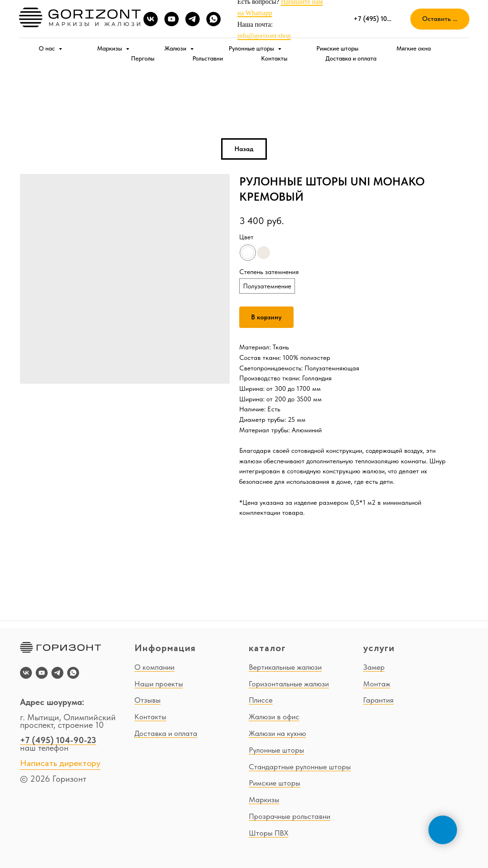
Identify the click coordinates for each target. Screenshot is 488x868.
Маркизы (110, 48)
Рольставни (208, 58)
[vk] (151, 19)
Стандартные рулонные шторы (300, 767)
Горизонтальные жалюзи (289, 684)
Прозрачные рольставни (290, 816)
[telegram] (193, 19)
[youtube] (172, 19)
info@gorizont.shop (264, 36)
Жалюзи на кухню (277, 733)
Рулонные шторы (252, 48)
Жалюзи (176, 48)
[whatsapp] (213, 19)
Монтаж (377, 684)
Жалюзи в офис (274, 717)
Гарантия (378, 700)
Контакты (274, 58)
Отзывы (147, 700)
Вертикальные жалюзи (285, 667)
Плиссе (261, 700)
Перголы (143, 58)
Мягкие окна (414, 48)
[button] (440, 19)
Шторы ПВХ (269, 833)
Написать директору (60, 764)
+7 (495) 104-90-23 (58, 740)
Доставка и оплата (351, 58)
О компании (154, 667)
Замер (374, 667)
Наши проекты (159, 684)
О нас (47, 48)
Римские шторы (337, 48)
